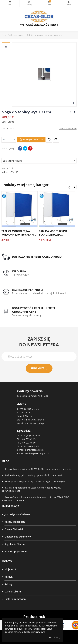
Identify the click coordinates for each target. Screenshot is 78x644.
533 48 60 (31, 443)
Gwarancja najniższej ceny (27, 315)
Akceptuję (54, 637)
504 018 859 (33, 446)
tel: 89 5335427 (20, 275)
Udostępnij (20, 148)
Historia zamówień (15, 599)
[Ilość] (9, 140)
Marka (5, 168)
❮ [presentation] (69, 187)
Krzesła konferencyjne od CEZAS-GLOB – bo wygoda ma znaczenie (38, 469)
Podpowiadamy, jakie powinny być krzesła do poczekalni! (34, 475)
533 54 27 (35, 436)
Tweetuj (25, 148)
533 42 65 (31, 439)
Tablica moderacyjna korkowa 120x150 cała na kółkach (18, 235)
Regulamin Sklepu (15, 544)
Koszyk (9, 577)
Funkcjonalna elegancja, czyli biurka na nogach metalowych (35, 481)
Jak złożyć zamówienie (17, 514)
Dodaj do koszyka (31, 140)
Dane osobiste (13, 592)
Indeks (5, 172)
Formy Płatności (14, 529)
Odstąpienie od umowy (18, 537)
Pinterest (30, 148)
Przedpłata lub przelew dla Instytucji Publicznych (39, 293)
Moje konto (11, 569)
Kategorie (10, 2)
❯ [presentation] (74, 187)
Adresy (9, 584)
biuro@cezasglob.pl (34, 423)
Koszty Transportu (15, 522)
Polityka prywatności (16, 551)
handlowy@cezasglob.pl (37, 453)
